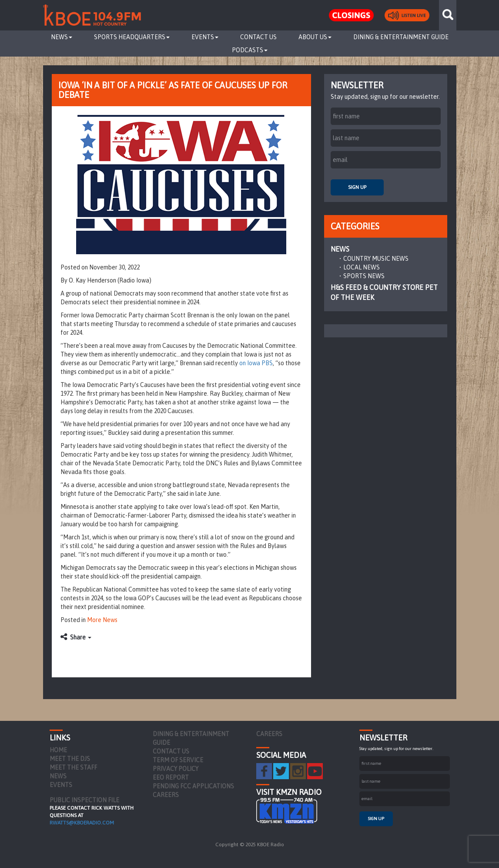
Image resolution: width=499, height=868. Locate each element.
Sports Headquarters (132, 37)
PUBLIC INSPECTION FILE (84, 800)
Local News (362, 267)
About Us (315, 37)
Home (58, 750)
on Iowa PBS (256, 363)
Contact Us (258, 37)
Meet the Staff (73, 767)
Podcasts (250, 50)
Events (205, 37)
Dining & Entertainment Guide (401, 37)
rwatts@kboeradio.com (82, 823)
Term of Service (178, 760)
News (62, 37)
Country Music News (376, 259)
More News (102, 620)
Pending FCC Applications (193, 786)
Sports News (364, 276)
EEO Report (171, 777)
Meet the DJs (70, 759)
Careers (166, 795)
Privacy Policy (176, 769)
